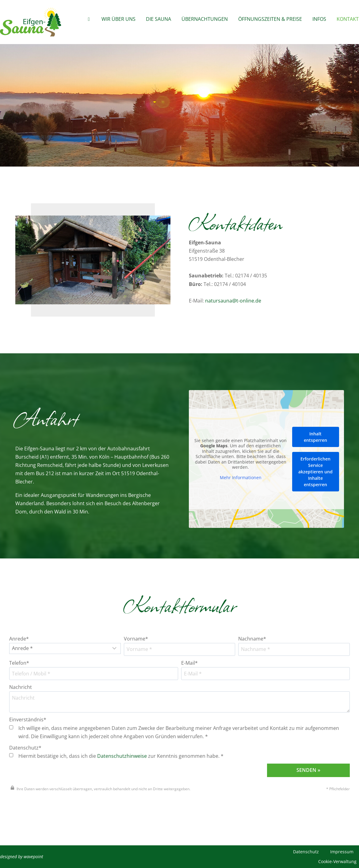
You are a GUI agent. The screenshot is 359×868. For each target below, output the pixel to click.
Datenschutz (306, 852)
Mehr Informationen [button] (240, 478)
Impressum (342, 852)
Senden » (308, 770)
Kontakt (348, 19)
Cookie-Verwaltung (337, 861)
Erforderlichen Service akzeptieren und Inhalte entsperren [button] (315, 472)
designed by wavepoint (22, 857)
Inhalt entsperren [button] (315, 437)
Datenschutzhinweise (122, 756)
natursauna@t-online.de (233, 301)
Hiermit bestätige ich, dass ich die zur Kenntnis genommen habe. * (116, 756)
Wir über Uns (118, 19)
